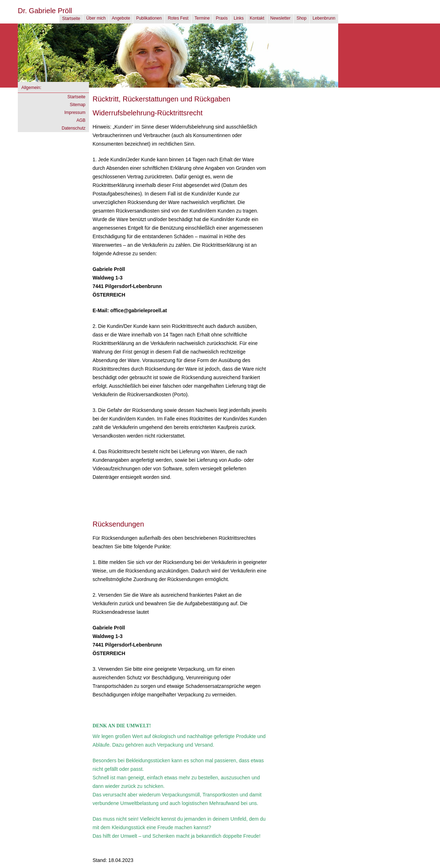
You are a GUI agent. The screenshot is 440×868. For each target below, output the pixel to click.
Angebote (121, 18)
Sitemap (78, 105)
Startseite (71, 19)
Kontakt (257, 18)
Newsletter (280, 18)
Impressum (75, 113)
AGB (81, 120)
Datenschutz (74, 128)
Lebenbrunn (324, 18)
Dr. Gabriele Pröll (45, 11)
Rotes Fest (178, 18)
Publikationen (149, 18)
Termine (202, 18)
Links (239, 18)
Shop (302, 18)
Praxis (222, 18)
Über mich (96, 18)
